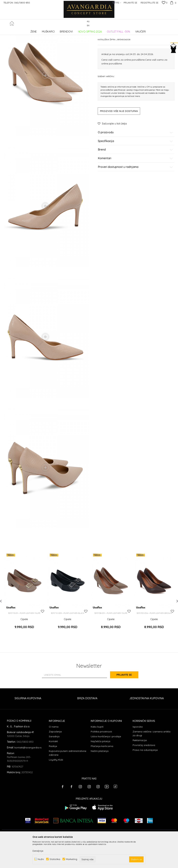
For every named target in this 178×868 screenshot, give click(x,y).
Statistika (55, 859)
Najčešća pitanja (100, 769)
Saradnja (54, 764)
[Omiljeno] (165, 3)
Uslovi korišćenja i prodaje (106, 764)
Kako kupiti (97, 754)
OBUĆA (49, 30)
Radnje (53, 774)
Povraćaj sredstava (144, 773)
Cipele (24, 649)
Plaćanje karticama (102, 774)
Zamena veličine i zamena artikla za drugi (151, 761)
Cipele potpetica (62, 30)
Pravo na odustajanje (145, 778)
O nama (54, 754)
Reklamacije (140, 768)
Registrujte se (149, 3)
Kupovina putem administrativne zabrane (68, 781)
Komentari (135, 185)
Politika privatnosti (101, 759)
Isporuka (138, 754)
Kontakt (53, 769)
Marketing (72, 859)
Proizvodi (38, 30)
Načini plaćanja (100, 779)
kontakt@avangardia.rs (28, 775)
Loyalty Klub (56, 787)
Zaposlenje (55, 759)
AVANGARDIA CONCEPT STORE (17, 30)
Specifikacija (135, 167)
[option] (24, 623)
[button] (174, 24)
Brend (135, 176)
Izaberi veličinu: (106, 102)
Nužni (41, 859)
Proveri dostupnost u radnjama (135, 193)
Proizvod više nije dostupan (119, 137)
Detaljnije (38, 851)
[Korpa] (173, 3)
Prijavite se (127, 703)
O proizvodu (135, 159)
